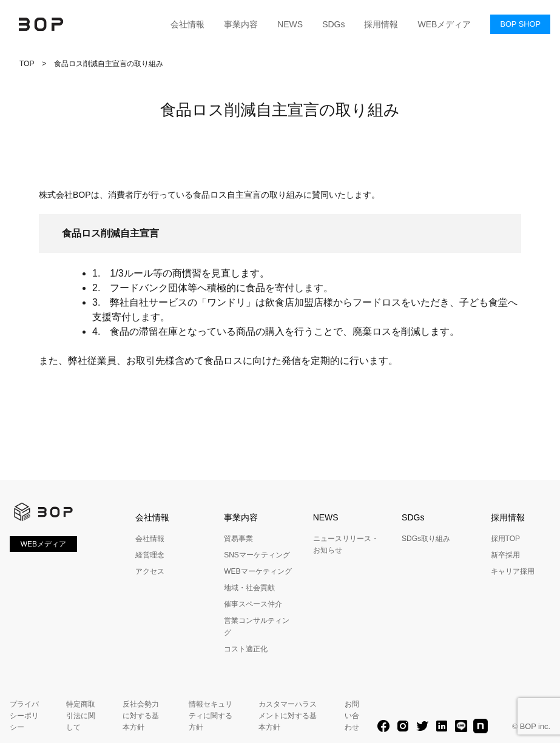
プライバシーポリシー (24, 716)
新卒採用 (505, 555)
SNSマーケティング (257, 555)
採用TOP (505, 539)
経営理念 (150, 555)
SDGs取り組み (426, 539)
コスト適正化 (246, 649)
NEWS (290, 24)
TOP (27, 64)
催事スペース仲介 (253, 604)
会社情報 (187, 24)
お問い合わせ (352, 716)
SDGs (333, 24)
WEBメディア (444, 24)
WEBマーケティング (258, 571)
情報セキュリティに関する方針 (211, 716)
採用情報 (381, 24)
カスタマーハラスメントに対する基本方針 (288, 716)
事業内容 (241, 24)
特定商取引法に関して (81, 716)
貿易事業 (238, 539)
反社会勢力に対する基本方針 (141, 716)
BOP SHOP (520, 24)
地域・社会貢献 (249, 588)
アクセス (150, 571)
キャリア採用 (513, 571)
